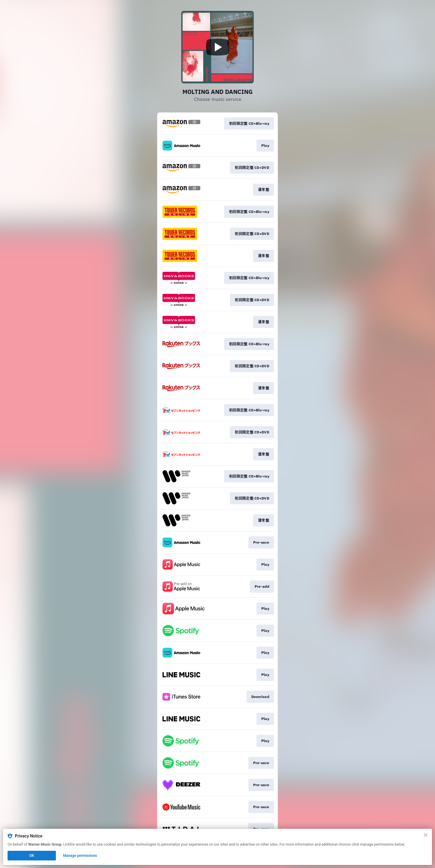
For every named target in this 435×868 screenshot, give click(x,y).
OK (32, 856)
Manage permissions (80, 856)
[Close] (426, 835)
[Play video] (217, 47)
